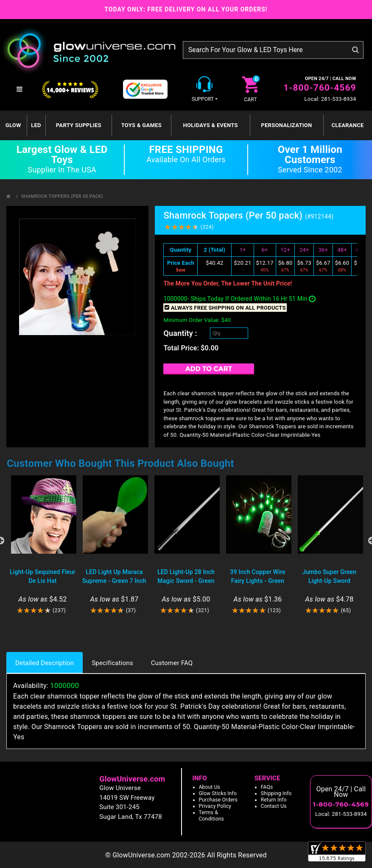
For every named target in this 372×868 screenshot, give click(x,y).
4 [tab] (186, 625)
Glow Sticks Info (218, 793)
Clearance (347, 125)
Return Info (274, 800)
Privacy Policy (215, 806)
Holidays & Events (210, 125)
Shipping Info (276, 793)
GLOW (13, 125)
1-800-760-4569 (320, 88)
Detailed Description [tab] (45, 663)
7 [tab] (224, 625)
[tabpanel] (43, 545)
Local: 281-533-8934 (330, 99)
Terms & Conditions (211, 816)
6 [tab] (212, 625)
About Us (210, 787)
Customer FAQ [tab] (172, 663)
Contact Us (274, 806)
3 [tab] (173, 625)
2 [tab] (161, 625)
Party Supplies (79, 125)
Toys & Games (141, 125)
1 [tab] (148, 625)
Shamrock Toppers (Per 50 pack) (62, 196)
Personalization (286, 125)
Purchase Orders (218, 800)
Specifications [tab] (112, 663)
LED (36, 125)
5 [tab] (199, 625)
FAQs (267, 787)
